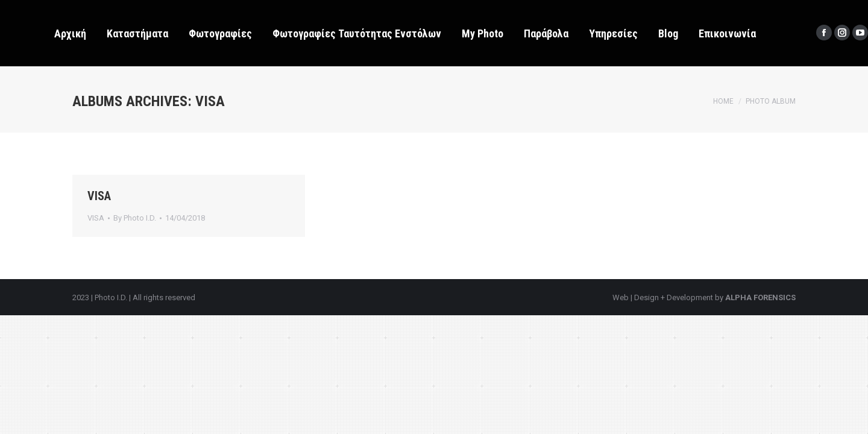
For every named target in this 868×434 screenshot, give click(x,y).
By (135, 218)
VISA (99, 196)
